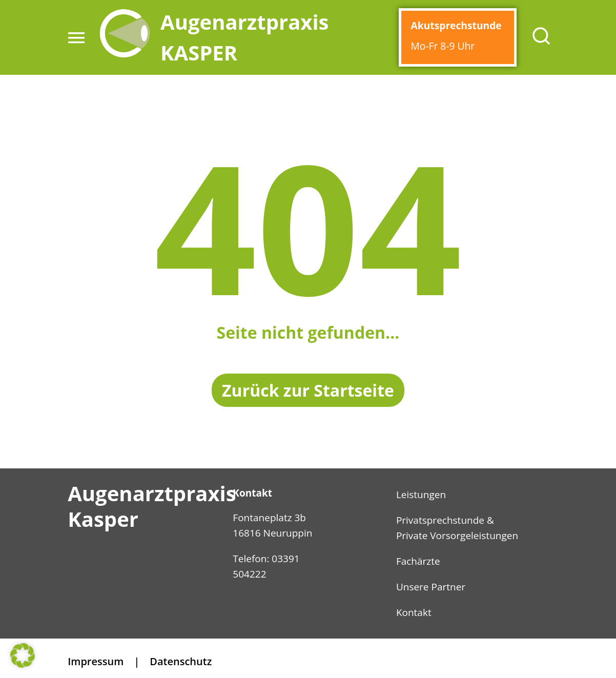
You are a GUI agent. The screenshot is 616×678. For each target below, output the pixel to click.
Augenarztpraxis (152, 493)
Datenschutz (181, 661)
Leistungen (421, 495)
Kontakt (414, 612)
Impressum (96, 661)
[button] (76, 37)
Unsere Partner (431, 587)
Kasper (103, 519)
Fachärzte (418, 561)
